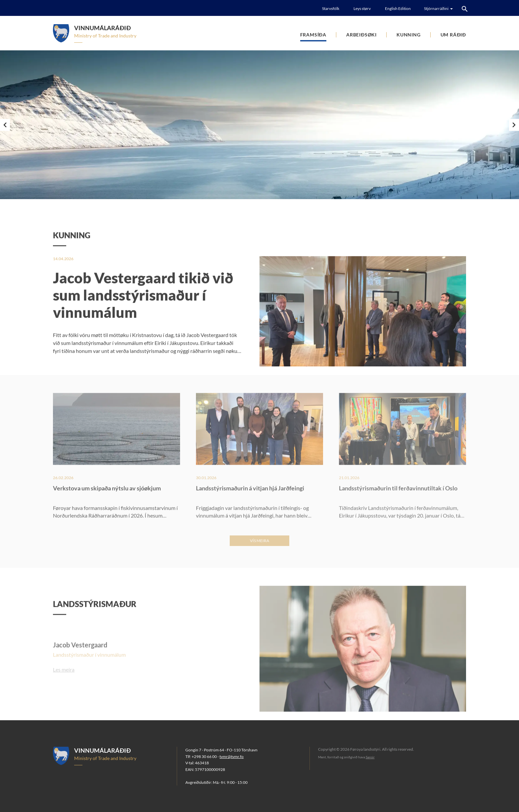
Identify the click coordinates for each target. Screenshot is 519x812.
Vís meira (259, 555)
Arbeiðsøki (361, 35)
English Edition (398, 8)
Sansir (370, 757)
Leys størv (362, 8)
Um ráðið (453, 35)
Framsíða (313, 35)
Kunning (409, 35)
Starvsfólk (331, 8)
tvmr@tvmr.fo (232, 757)
